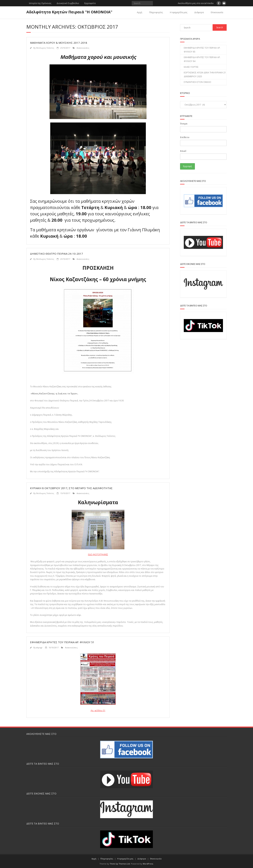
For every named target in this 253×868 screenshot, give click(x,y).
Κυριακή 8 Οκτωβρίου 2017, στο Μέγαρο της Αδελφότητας (71, 488)
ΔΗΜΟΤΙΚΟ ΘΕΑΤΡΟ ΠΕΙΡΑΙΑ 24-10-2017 (56, 254)
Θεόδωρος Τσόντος (45, 48)
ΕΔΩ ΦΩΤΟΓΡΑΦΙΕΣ (98, 554)
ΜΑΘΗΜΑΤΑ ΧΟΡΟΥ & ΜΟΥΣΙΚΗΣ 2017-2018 (59, 43)
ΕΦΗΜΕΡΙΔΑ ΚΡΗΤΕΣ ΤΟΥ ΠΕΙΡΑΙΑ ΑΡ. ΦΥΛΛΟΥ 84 (202, 59)
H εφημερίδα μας (179, 12)
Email (183, 151)
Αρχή (140, 12)
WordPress (148, 864)
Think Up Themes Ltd (120, 864)
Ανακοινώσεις (83, 48)
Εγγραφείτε (90, 3)
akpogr (39, 647)
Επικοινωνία (217, 12)
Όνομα (184, 124)
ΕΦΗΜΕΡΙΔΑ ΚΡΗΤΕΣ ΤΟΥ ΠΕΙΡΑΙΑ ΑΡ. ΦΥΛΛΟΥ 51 (62, 642)
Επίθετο (185, 137)
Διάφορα (199, 12)
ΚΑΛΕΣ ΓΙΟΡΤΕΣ (191, 67)
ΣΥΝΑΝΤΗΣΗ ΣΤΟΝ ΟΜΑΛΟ (197, 82)
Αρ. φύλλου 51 (98, 710)
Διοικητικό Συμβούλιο (68, 3)
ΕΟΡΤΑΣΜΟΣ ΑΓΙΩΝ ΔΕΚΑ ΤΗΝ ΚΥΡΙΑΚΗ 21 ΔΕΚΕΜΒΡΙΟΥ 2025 (205, 74)
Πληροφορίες (156, 12)
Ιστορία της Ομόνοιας (40, 3)
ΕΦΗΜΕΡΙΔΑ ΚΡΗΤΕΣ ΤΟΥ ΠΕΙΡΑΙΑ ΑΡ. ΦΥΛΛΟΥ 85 (202, 50)
